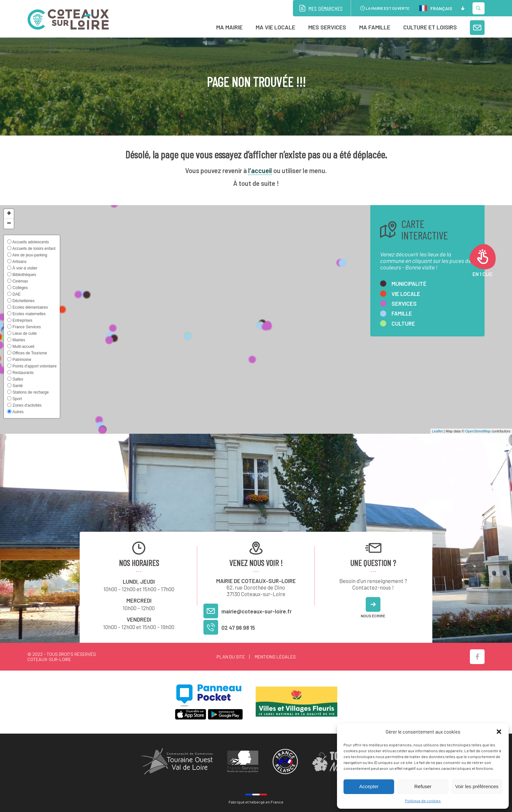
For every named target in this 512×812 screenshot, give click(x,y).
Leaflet (437, 431)
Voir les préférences (477, 786)
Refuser (423, 786)
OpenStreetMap (478, 431)
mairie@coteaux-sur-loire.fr (256, 611)
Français (436, 8)
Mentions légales (275, 657)
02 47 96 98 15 (238, 627)
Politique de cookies (423, 801)
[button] (499, 732)
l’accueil (260, 171)
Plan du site (231, 657)
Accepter (369, 786)
